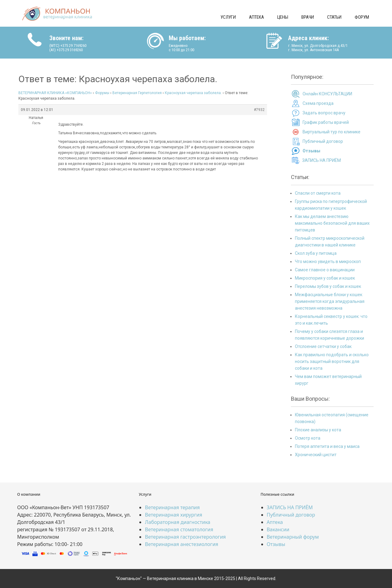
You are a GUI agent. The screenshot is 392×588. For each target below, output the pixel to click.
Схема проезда (318, 103)
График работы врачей (326, 122)
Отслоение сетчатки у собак (323, 346)
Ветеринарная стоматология (179, 529)
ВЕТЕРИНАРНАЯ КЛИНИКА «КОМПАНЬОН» (55, 93)
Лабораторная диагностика (177, 522)
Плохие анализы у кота (318, 430)
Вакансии (278, 529)
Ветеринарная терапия (172, 507)
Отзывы (276, 544)
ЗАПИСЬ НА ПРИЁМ (322, 160)
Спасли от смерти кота (318, 193)
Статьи (334, 17)
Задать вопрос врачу (324, 113)
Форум (362, 17)
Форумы (102, 93)
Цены (283, 17)
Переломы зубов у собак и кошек (328, 286)
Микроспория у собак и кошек (325, 278)
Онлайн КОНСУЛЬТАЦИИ (327, 94)
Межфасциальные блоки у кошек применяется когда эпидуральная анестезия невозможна (330, 301)
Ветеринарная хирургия (173, 515)
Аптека (256, 17)
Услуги (228, 17)
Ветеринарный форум (293, 537)
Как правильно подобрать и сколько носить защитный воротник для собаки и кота (332, 361)
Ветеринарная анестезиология (181, 544)
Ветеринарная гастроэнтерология (185, 537)
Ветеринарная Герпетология (137, 93)
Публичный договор (323, 141)
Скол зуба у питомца (316, 253)
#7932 (259, 110)
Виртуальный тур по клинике (332, 132)
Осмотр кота (308, 438)
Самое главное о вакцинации (325, 270)
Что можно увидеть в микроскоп (328, 262)
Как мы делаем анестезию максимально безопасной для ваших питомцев (332, 223)
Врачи (308, 17)
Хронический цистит (316, 455)
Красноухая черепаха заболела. (193, 93)
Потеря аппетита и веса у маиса (327, 446)
